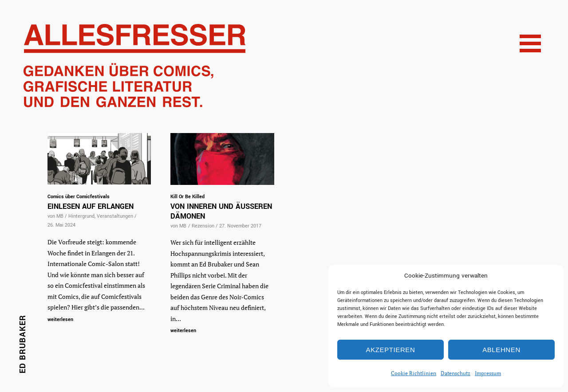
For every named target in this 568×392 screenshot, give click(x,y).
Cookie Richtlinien (414, 373)
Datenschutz (456, 373)
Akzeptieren (391, 350)
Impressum (488, 373)
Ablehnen (501, 350)
